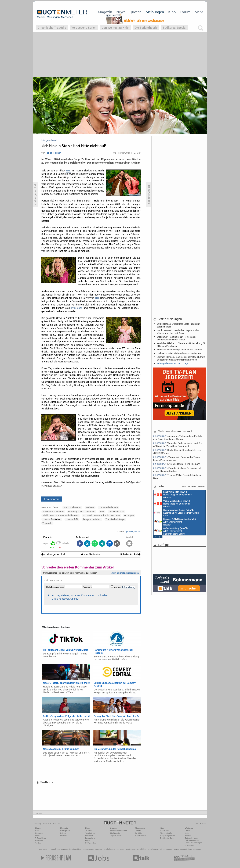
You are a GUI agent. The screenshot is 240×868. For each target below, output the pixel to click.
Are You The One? (72, 507)
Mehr (199, 12)
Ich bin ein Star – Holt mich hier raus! (101, 515)
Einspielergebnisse (168, 836)
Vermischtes (90, 833)
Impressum (189, 845)
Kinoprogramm (166, 849)
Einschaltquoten (109, 849)
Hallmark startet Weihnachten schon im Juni (179, 353)
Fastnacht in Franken (53, 512)
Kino (172, 12)
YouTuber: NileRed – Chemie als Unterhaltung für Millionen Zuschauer (181, 345)
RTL (68, 171)
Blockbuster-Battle (167, 838)
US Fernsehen (88, 849)
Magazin (105, 12)
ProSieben (77, 308)
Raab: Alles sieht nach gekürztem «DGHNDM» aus (177, 451)
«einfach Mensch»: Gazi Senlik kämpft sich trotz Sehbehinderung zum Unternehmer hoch (181, 358)
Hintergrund (65, 831)
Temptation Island (92, 519)
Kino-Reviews (140, 836)
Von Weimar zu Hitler (116, 28)
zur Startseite (90, 554)
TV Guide (121, 849)
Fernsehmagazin (64, 849)
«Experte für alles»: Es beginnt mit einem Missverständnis (177, 469)
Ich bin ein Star (116, 512)
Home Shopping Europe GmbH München (173, 494)
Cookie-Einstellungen (193, 843)
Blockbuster (130, 849)
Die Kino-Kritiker (166, 833)
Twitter (38, 843)
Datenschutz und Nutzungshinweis (192, 839)
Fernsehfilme (141, 849)
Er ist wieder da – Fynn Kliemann (177, 464)
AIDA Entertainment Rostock (175, 522)
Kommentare (52, 499)
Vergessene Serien (84, 28)
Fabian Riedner (53, 153)
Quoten (136, 12)
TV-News (89, 831)
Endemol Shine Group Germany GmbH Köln (176, 513)
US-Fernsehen (91, 843)
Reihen (63, 833)
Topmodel (47, 523)
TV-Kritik (138, 833)
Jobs (187, 833)
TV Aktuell (52, 849)
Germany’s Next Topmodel (82, 512)
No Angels (129, 515)
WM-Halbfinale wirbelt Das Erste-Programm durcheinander (179, 325)
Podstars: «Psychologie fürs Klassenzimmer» (179, 350)
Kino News (43, 849)
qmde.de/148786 (133, 532)
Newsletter (39, 833)
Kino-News (164, 831)
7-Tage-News (41, 838)
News (121, 12)
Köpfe (88, 840)
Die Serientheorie (146, 28)
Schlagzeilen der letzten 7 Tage (173, 363)
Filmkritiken (77, 849)
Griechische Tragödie (52, 28)
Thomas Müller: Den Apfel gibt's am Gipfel (178, 476)
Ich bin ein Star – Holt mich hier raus (61, 515)
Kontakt (188, 836)
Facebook (39, 840)
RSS (37, 831)
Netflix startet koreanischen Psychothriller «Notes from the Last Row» (178, 332)
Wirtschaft (89, 836)
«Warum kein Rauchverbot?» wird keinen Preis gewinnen (177, 458)
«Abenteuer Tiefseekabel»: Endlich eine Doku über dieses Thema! (177, 437)
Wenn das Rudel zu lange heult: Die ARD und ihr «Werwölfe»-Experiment (178, 444)
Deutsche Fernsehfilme (183, 849)
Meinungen (155, 12)
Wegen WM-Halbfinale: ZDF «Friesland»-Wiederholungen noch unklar (177, 338)
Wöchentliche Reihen (119, 831)
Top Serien (197, 849)
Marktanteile (115, 833)
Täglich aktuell (116, 836)
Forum (185, 12)
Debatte (138, 831)
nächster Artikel (130, 554)
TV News (98, 849)
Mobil (38, 836)
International (90, 838)
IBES (102, 512)
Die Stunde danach (108, 507)
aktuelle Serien (153, 849)
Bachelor (90, 507)
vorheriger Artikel (53, 554)
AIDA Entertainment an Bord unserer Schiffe (171, 531)
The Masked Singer (115, 519)
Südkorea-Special (174, 28)
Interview (64, 836)
